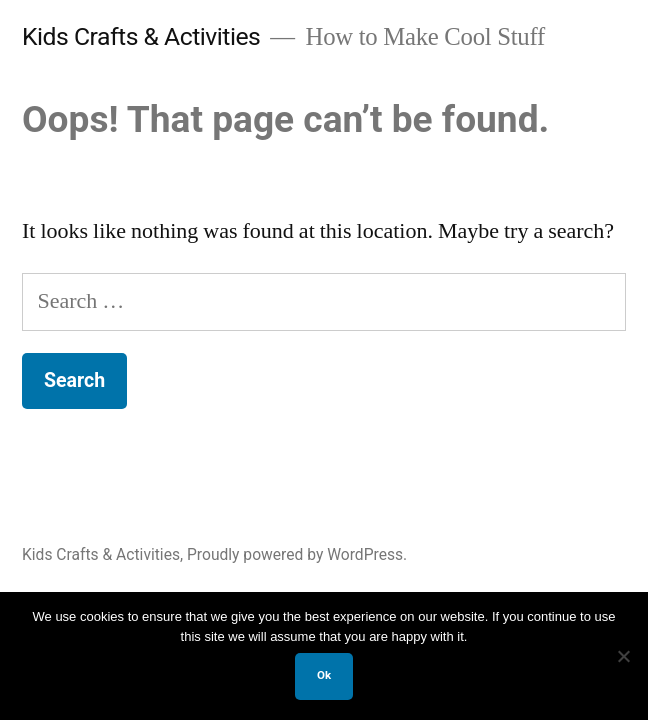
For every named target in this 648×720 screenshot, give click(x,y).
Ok (324, 675)
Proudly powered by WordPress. (297, 554)
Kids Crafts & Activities (141, 36)
